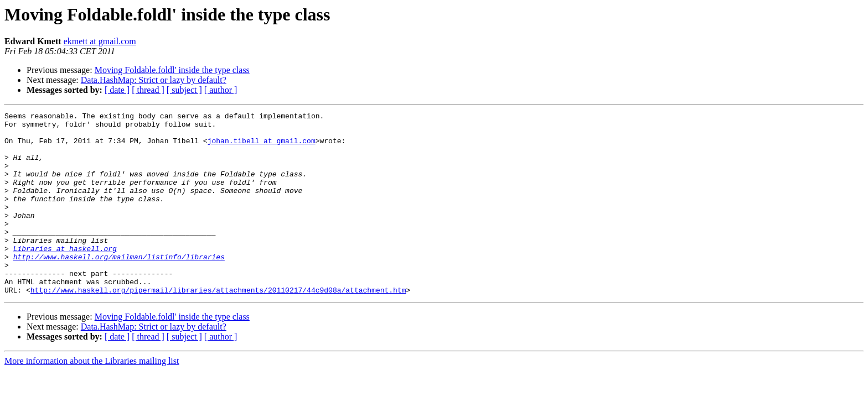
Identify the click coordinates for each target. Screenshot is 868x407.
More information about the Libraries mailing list (92, 397)
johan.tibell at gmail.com (262, 147)
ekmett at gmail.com (100, 41)
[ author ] (221, 90)
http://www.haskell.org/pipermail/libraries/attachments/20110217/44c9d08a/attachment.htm (218, 326)
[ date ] (117, 90)
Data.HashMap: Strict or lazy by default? (154, 80)
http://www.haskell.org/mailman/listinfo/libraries (119, 286)
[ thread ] (148, 90)
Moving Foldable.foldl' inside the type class (172, 70)
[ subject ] (184, 90)
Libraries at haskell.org (65, 276)
